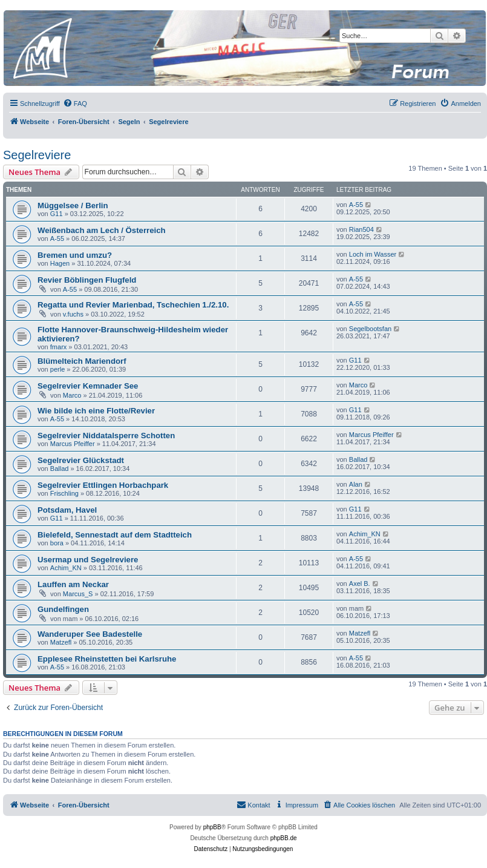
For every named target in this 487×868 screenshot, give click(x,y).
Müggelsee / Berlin (73, 205)
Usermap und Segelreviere (88, 560)
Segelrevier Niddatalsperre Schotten (106, 436)
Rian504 (361, 229)
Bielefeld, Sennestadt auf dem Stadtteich (115, 535)
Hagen (60, 263)
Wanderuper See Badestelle (90, 634)
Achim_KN (365, 534)
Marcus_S (78, 594)
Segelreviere (37, 155)
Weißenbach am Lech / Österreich (102, 230)
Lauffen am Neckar (73, 584)
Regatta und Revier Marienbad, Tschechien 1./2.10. (133, 305)
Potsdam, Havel (67, 510)
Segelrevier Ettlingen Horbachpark (103, 485)
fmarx (59, 347)
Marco (72, 395)
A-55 (356, 205)
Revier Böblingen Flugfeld (87, 280)
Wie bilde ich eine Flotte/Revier (96, 411)
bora (57, 543)
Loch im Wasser (373, 254)
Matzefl (61, 642)
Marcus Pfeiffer (73, 444)
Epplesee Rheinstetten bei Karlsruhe (107, 659)
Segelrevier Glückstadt (81, 460)
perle (57, 369)
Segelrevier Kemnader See (88, 386)
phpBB (212, 827)
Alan (356, 484)
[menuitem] (75, 104)
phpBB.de (284, 838)
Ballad (60, 469)
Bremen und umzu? (75, 255)
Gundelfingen (63, 609)
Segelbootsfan (370, 329)
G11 (57, 214)
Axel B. (360, 584)
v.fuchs (73, 314)
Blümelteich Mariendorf (82, 361)
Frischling (64, 493)
